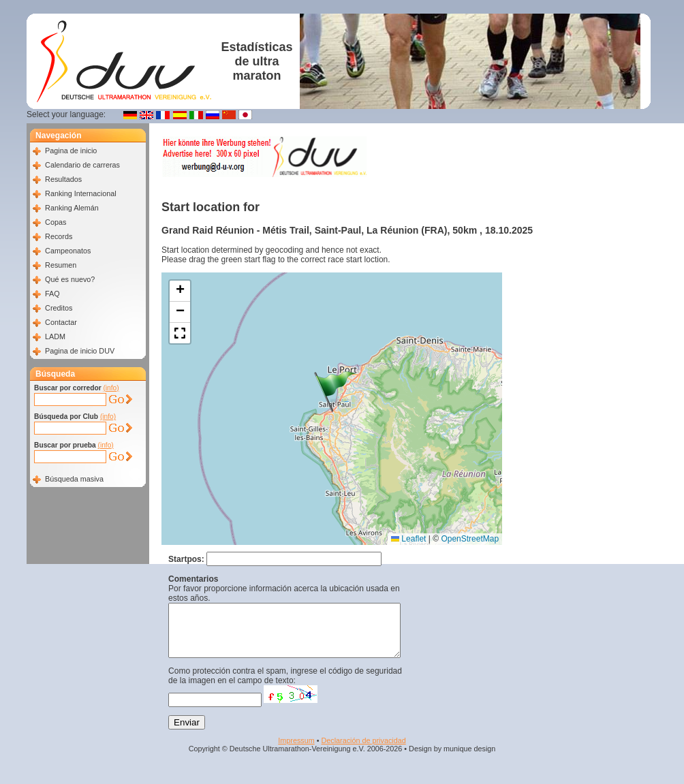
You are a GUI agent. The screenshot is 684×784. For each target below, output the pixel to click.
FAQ (52, 294)
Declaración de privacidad (363, 751)
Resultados (63, 179)
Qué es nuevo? (70, 279)
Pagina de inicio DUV (80, 351)
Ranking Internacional (80, 193)
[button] (335, 392)
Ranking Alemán (72, 208)
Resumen (61, 265)
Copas (56, 222)
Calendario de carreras (82, 165)
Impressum (296, 751)
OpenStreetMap (470, 539)
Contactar (61, 322)
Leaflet (408, 539)
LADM (55, 336)
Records (59, 236)
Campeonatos (68, 251)
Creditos (59, 308)
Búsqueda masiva (74, 479)
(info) (111, 388)
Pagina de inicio (71, 151)
